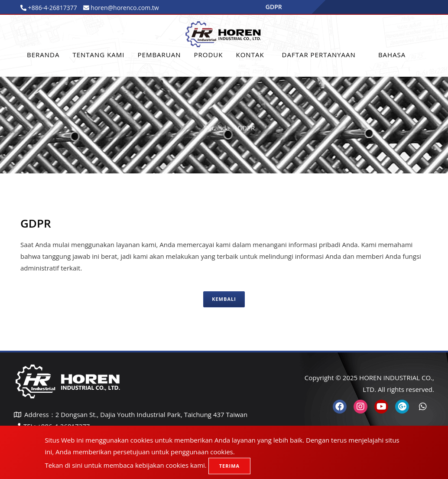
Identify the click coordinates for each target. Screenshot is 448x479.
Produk (209, 55)
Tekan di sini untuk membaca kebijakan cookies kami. (125, 465)
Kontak (250, 55)
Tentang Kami (98, 55)
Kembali (224, 299)
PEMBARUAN (159, 55)
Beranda (43, 55)
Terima (229, 466)
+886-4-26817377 (52, 8)
